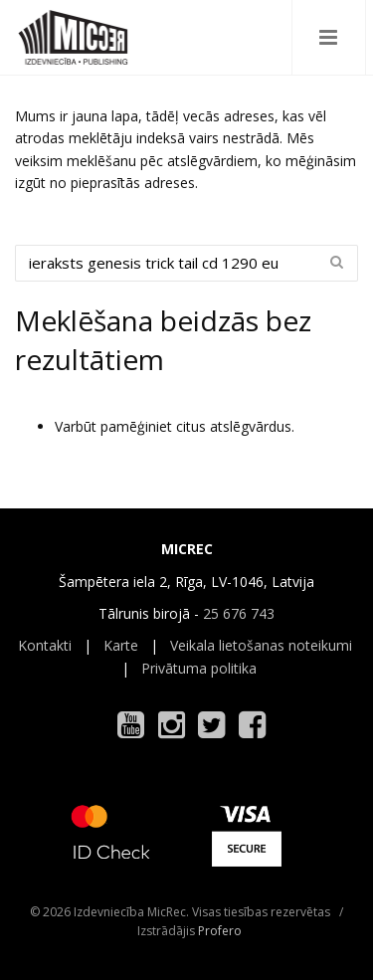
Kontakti (45, 645)
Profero (220, 931)
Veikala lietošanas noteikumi (261, 645)
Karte (121, 645)
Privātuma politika (199, 668)
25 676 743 (239, 613)
